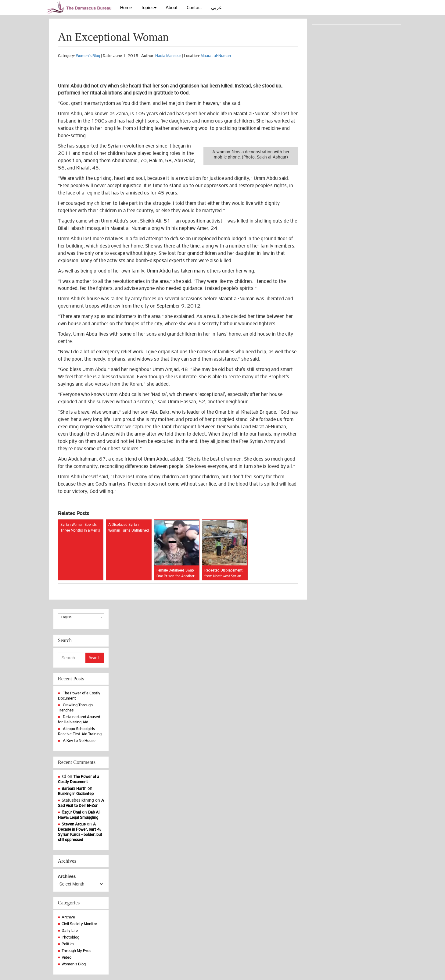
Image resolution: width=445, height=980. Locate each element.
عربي (217, 8)
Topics (149, 8)
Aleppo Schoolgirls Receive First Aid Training (80, 731)
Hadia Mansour (168, 56)
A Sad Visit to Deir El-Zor (81, 803)
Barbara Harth (74, 788)
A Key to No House (79, 741)
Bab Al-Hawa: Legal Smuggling (80, 815)
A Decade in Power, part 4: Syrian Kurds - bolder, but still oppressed (80, 832)
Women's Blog (88, 56)
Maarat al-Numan (216, 56)
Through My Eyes (76, 951)
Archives (67, 876)
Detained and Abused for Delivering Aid (79, 719)
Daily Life (70, 930)
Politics (68, 944)
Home (126, 8)
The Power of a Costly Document (79, 779)
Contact (194, 8)
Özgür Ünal (71, 812)
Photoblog (70, 937)
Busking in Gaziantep (76, 794)
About (172, 8)
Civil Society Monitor (79, 924)
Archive (68, 917)
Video (66, 957)
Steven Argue (74, 824)
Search (95, 658)
